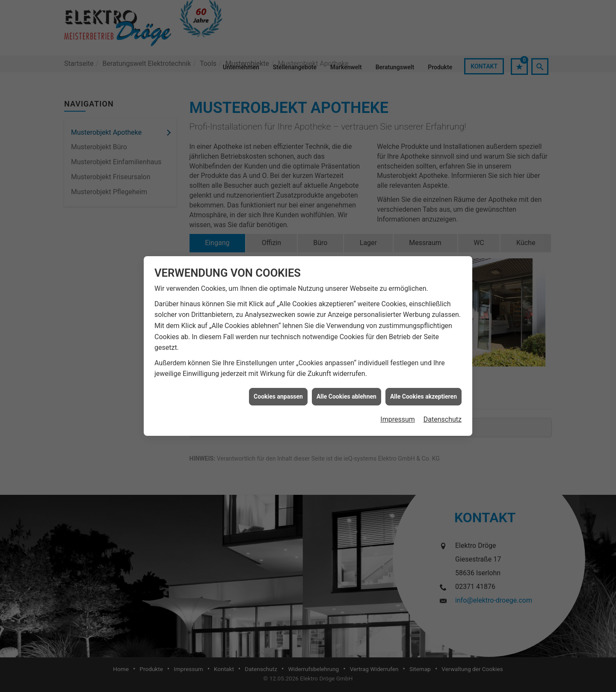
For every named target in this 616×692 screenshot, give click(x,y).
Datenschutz (443, 395)
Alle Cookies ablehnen (346, 372)
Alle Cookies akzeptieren (423, 372)
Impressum (398, 395)
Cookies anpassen (278, 372)
